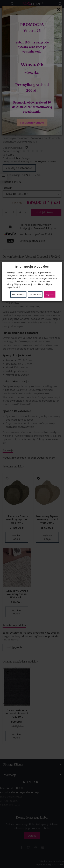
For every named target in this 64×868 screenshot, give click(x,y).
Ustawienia (18, 294)
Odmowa (35, 294)
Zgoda (50, 294)
